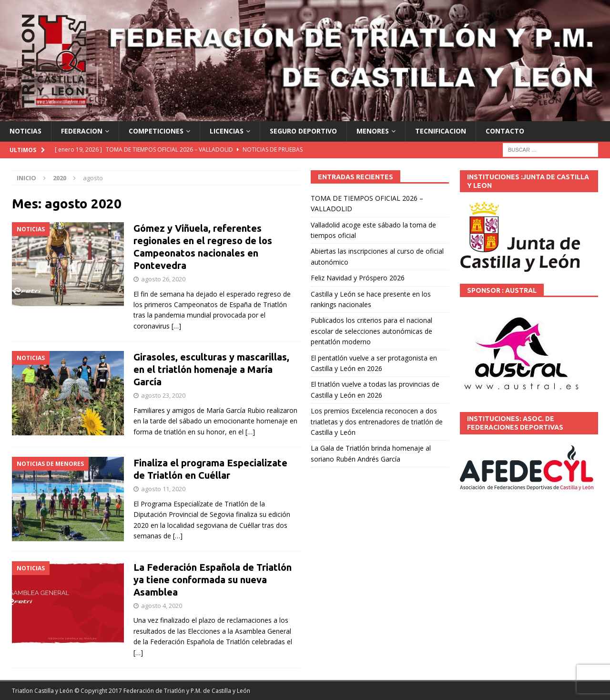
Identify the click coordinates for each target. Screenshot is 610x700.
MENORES (373, 131)
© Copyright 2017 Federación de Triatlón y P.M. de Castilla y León (162, 691)
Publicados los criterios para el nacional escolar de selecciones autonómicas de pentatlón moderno (371, 331)
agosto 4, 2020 (162, 606)
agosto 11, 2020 (163, 489)
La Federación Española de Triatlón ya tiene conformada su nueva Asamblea (213, 580)
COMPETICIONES (156, 131)
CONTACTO (505, 131)
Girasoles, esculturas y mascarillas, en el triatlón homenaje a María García (211, 369)
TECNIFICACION (441, 131)
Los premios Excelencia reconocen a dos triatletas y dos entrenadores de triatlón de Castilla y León (377, 422)
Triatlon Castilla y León (42, 691)
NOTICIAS (25, 131)
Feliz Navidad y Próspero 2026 (358, 278)
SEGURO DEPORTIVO (303, 131)
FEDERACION (82, 131)
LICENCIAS (227, 131)
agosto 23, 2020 (163, 395)
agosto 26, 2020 (163, 279)
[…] (176, 326)
